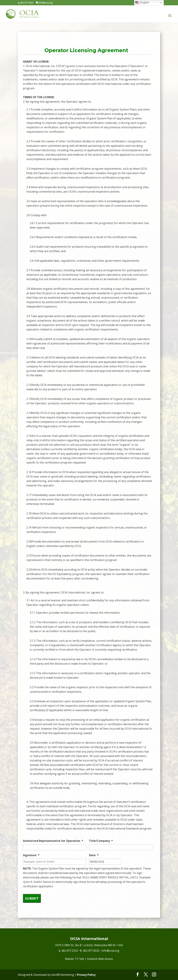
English (142, 3)
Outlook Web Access (100, 959)
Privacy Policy (86, 975)
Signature (31, 855)
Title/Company (101, 841)
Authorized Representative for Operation (53, 841)
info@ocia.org (110, 951)
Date (94, 855)
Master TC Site (75, 959)
